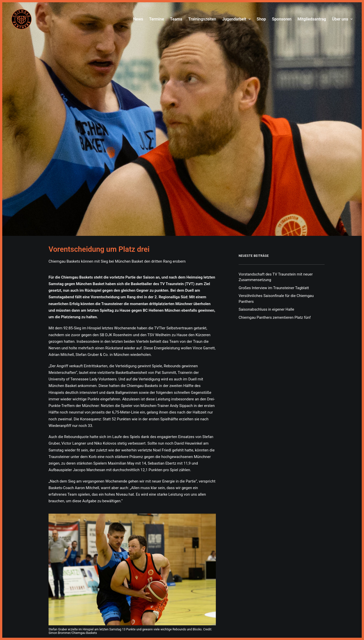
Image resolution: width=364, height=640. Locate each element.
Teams (176, 19)
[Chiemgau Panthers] (21, 19)
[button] (132, 427)
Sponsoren (282, 19)
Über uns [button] (342, 19)
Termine (157, 19)
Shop (261, 19)
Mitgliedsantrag (312, 19)
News (138, 19)
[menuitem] (139, 19)
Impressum (171, 623)
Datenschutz (192, 623)
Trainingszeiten (202, 19)
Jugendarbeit (236, 19)
